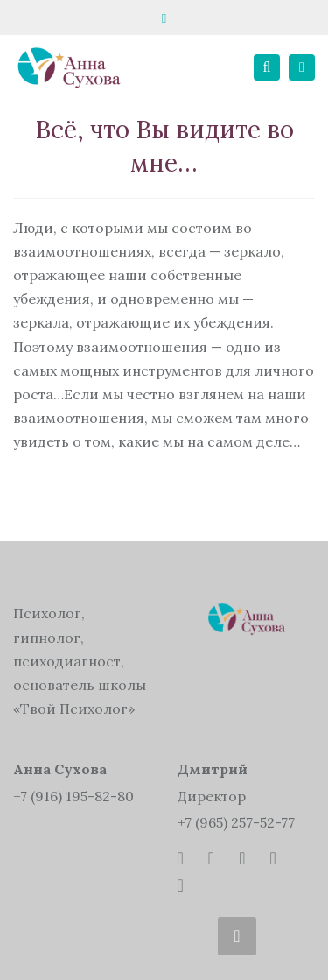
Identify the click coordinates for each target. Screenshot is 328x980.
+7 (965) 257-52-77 (236, 822)
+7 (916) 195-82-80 (73, 796)
